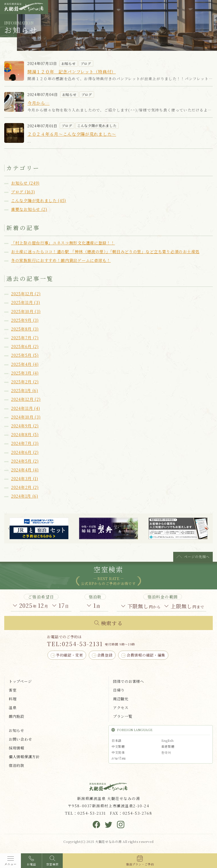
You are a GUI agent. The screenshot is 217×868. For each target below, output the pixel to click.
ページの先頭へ (197, 557)
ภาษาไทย (119, 758)
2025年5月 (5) (25, 355)
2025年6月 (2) (25, 346)
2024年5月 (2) (25, 461)
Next (207, 528)
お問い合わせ (20, 739)
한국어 (166, 752)
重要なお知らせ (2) (29, 209)
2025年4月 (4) (25, 364)
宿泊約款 (17, 765)
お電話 (32, 864)
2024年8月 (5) (25, 434)
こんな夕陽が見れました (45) (39, 200)
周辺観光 (121, 699)
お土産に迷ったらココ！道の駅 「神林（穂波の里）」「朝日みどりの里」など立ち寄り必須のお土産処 (105, 252)
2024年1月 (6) (25, 496)
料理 (13, 699)
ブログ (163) (23, 192)
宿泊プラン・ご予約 (140, 864)
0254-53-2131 (82, 644)
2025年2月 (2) (25, 382)
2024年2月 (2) (25, 487)
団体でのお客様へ (129, 681)
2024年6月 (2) (25, 452)
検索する (112, 623)
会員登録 (105, 655)
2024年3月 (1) (25, 478)
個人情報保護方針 (24, 757)
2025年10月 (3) (26, 311)
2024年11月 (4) (25, 408)
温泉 (13, 708)
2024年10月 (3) (26, 417)
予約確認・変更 (70, 655)
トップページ (20, 681)
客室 (13, 690)
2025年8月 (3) (25, 329)
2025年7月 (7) (25, 338)
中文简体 (118, 752)
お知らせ (17, 730)
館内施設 (17, 716)
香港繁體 (168, 746)
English (168, 740)
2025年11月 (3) (25, 302)
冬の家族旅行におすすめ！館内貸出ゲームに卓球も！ (61, 260)
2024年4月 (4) (25, 470)
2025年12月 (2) (26, 294)
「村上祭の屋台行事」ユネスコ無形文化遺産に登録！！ (63, 243)
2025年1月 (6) (25, 390)
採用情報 (17, 748)
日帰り (119, 690)
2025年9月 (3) (25, 320)
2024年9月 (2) (25, 426)
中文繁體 (118, 746)
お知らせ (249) (25, 183)
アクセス (121, 708)
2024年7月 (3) (25, 443)
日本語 (117, 740)
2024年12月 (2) (26, 399)
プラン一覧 (123, 716)
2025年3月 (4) (25, 373)
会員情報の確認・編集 (146, 655)
